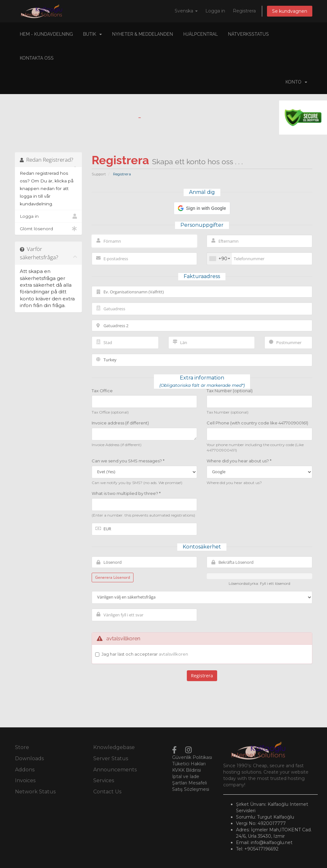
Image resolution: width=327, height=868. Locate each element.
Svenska (186, 11)
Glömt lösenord (48, 229)
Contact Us (107, 792)
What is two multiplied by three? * (126, 493)
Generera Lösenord (113, 577)
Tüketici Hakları (189, 764)
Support (99, 174)
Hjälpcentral (201, 34)
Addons (25, 770)
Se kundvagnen (290, 11)
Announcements (115, 770)
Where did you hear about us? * (239, 461)
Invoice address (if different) (120, 423)
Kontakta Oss (37, 58)
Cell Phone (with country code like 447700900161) (257, 423)
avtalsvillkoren (173, 654)
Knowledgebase (114, 747)
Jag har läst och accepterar (145, 654)
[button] (202, 208)
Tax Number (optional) (230, 391)
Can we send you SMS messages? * (128, 461)
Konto (296, 82)
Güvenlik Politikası (192, 757)
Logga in (215, 11)
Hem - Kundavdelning (46, 34)
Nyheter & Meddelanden (143, 34)
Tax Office (102, 391)
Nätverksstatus (248, 34)
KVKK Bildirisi (186, 770)
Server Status (111, 758)
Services (104, 780)
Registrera (244, 11)
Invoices (25, 780)
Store (22, 747)
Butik (92, 34)
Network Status (35, 792)
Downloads (29, 758)
